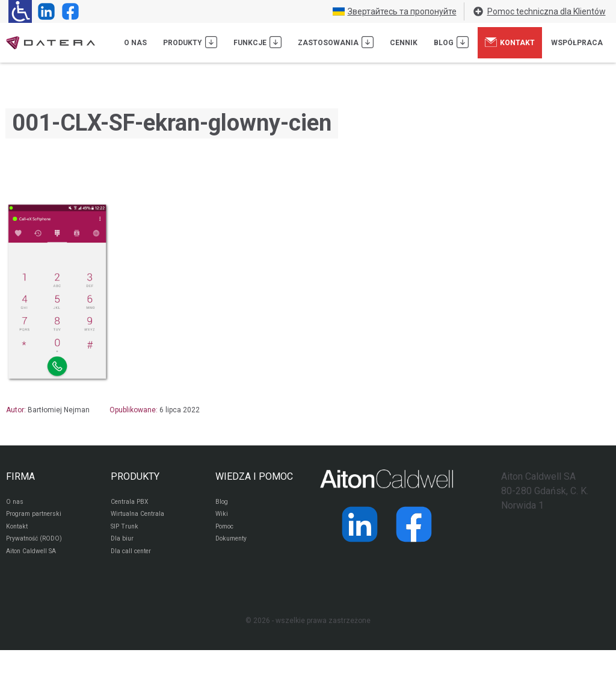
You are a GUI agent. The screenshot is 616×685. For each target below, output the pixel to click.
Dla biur (123, 547)
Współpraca (577, 43)
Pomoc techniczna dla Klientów (539, 11)
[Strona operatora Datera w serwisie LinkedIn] (44, 11)
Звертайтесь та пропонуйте (395, 11)
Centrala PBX (133, 503)
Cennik (404, 43)
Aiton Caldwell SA (35, 561)
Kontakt (510, 42)
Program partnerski (38, 518)
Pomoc (227, 532)
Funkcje (257, 42)
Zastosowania (336, 42)
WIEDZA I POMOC (254, 476)
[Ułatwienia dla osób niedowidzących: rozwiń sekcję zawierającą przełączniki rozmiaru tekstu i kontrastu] (20, 11)
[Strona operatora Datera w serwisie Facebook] (68, 11)
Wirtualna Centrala (142, 518)
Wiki (222, 518)
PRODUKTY (135, 476)
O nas (135, 43)
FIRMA (20, 476)
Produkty (190, 42)
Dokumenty (234, 547)
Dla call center (135, 561)
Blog (451, 42)
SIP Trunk (126, 532)
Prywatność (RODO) (38, 547)
